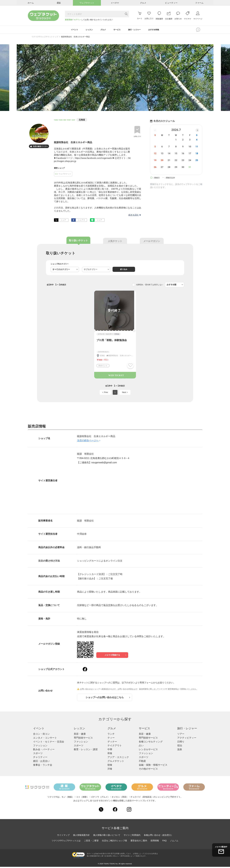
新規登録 (69, 20)
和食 (109, 754)
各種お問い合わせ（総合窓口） (158, 836)
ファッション (40, 747)
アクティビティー (186, 739)
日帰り (180, 743)
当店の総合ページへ (39, 147)
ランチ (111, 735)
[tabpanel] (115, 79)
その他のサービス (148, 770)
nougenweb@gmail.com (104, 464)
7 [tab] (124, 110)
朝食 (109, 766)
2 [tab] (106, 110)
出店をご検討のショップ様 (114, 842)
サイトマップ (63, 836)
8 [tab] (128, 110)
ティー (111, 739)
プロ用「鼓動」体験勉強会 (112, 341)
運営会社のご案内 (139, 842)
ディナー (112, 743)
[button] (197, 131)
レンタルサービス (148, 751)
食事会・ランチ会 (43, 766)
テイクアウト (114, 747)
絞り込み (124, 271)
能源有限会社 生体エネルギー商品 (75, 38)
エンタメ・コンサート (45, 739)
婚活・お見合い (41, 762)
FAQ (164, 842)
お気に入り (137, 137)
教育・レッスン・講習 (86, 751)
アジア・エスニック (118, 758)
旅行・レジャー (187, 729)
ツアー (180, 735)
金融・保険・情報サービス (152, 766)
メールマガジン (152, 242)
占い (140, 747)
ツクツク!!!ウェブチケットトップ (45, 38)
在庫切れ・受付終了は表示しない (150, 286)
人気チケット (115, 242)
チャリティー (40, 758)
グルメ (111, 729)
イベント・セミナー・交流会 (49, 743)
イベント (39, 729)
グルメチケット (115, 762)
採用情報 (155, 842)
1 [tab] (103, 110)
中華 (109, 751)
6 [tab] (120, 110)
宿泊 (179, 747)
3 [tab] (110, 110)
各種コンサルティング (150, 743)
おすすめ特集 (160, 30)
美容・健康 (80, 735)
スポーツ (38, 754)
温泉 (179, 751)
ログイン (77, 20)
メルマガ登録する (115, 656)
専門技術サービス (83, 739)
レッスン (80, 729)
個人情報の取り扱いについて (107, 836)
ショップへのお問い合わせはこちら (108, 698)
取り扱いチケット (78, 242)
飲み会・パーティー (44, 751)
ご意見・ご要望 (91, 842)
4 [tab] (113, 110)
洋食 (109, 770)
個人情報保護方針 (81, 836)
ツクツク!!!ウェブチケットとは (66, 842)
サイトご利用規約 (132, 836)
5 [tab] (117, 110)
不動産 (142, 762)
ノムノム (174, 842)
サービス (144, 729)
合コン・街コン (41, 735)
